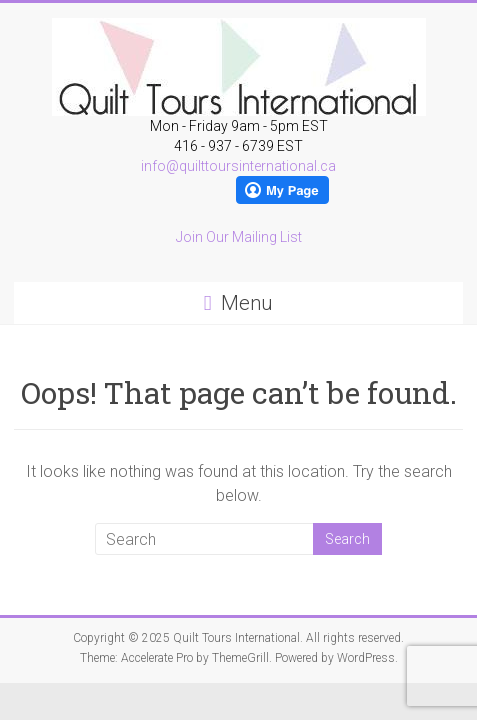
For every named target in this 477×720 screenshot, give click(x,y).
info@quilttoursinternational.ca (238, 166)
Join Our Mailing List (239, 237)
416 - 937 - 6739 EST (238, 146)
